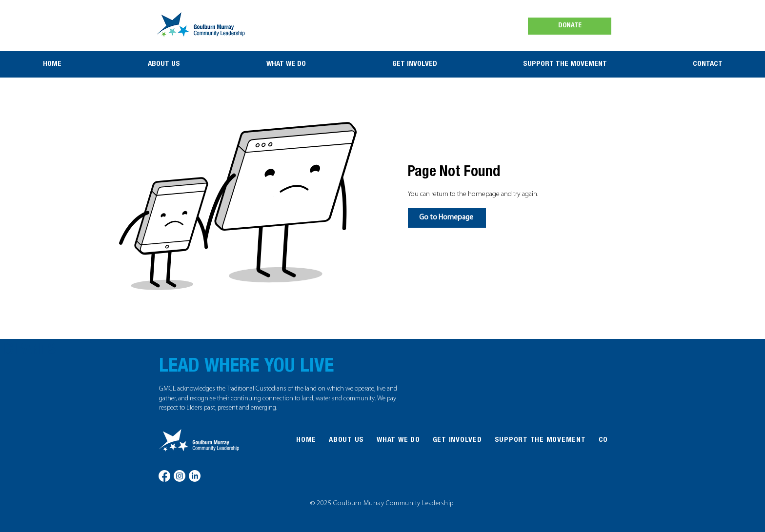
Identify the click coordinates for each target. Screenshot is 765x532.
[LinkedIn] (195, 476)
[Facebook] (164, 476)
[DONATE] (570, 26)
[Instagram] (180, 476)
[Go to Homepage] (447, 218)
